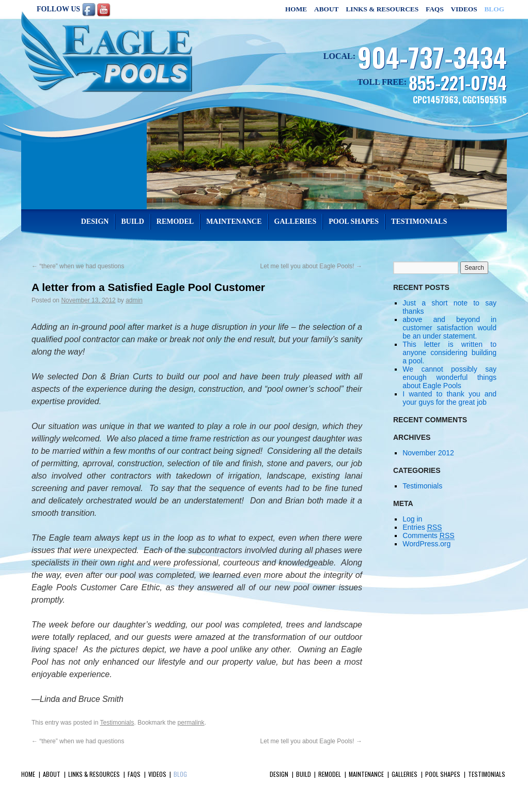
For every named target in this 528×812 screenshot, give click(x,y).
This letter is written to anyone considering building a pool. (449, 353)
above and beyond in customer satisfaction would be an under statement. (449, 328)
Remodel (175, 221)
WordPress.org (426, 544)
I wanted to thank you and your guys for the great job (449, 398)
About (326, 9)
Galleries (296, 221)
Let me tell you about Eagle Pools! (311, 266)
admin (134, 300)
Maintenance (234, 221)
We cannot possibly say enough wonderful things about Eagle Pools (449, 377)
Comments (428, 536)
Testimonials (419, 221)
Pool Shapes (354, 221)
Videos (464, 9)
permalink (191, 723)
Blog (494, 9)
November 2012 (428, 453)
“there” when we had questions (78, 266)
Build (132, 221)
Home (296, 9)
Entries (422, 527)
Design (95, 221)
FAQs (435, 9)
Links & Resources (382, 9)
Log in (412, 519)
